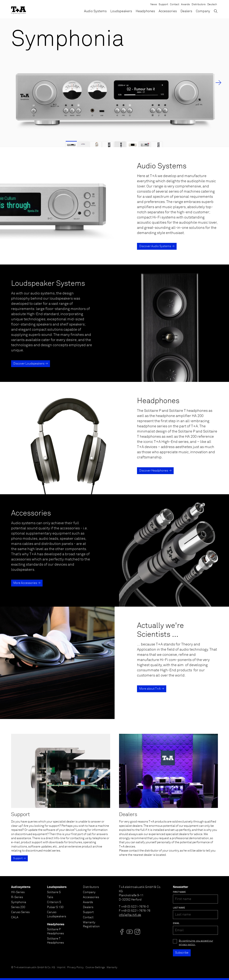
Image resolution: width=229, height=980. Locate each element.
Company (203, 11)
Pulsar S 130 (55, 907)
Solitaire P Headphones (55, 931)
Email (176, 923)
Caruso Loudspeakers (57, 914)
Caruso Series (20, 912)
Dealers (186, 11)
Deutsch (212, 4)
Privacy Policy (75, 967)
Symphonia (19, 902)
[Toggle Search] (216, 11)
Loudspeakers (121, 11)
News (154, 4)
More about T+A (150, 689)
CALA (15, 917)
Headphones (145, 11)
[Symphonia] (114, 83)
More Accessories (25, 583)
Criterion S (54, 902)
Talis (50, 897)
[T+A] (19, 9)
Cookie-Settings (95, 967)
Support (163, 4)
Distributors (199, 4)
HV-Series (18, 892)
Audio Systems (95, 11)
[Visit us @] (122, 932)
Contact (175, 4)
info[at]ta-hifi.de (130, 915)
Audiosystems (21, 887)
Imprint (61, 967)
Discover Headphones (154, 471)
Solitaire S (54, 892)
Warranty (112, 967)
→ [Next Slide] (218, 83)
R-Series (17, 897)
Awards (185, 4)
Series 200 (18, 907)
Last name (179, 908)
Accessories (168, 11)
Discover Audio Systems (155, 246)
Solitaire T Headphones (55, 941)
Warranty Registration (91, 924)
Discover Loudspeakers (29, 364)
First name (179, 892)
